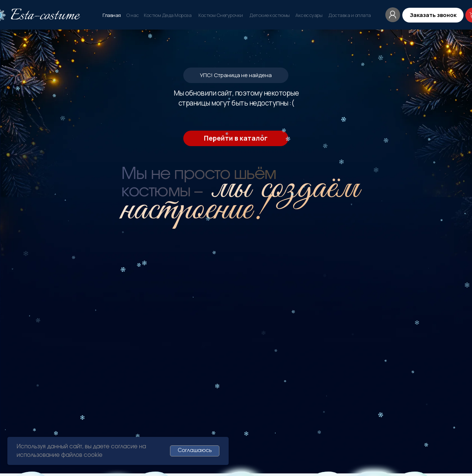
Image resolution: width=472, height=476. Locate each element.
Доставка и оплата (350, 15)
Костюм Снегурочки (221, 15)
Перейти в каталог (236, 138)
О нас (133, 15)
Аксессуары (309, 15)
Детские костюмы (270, 15)
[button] (433, 15)
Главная (112, 15)
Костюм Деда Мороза (168, 15)
